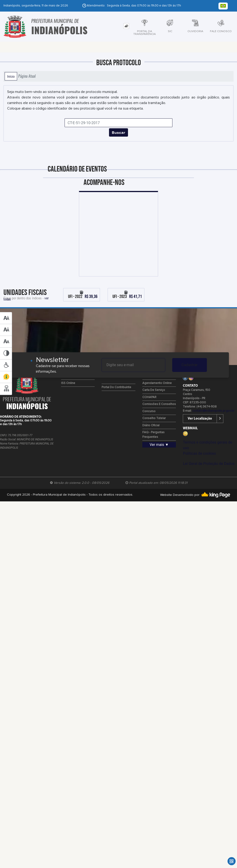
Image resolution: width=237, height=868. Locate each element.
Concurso (149, 411)
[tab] (126, 26)
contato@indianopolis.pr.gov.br (213, 411)
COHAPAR (149, 397)
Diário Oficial (151, 425)
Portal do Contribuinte (116, 387)
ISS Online (68, 383)
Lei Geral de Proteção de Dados (209, 464)
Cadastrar (190, 365)
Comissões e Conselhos (159, 404)
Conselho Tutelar (154, 418)
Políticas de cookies (199, 453)
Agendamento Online (157, 383)
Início (11, 76)
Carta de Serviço (154, 390)
